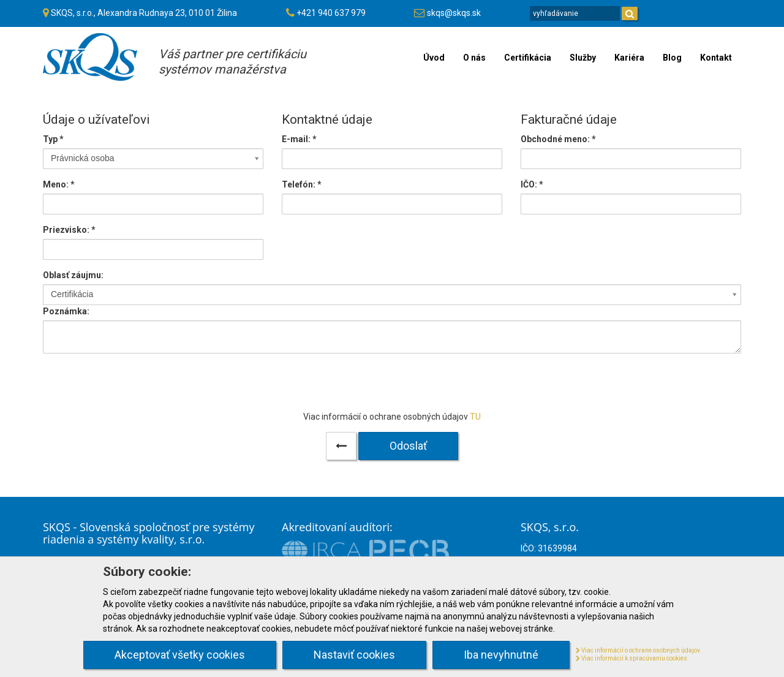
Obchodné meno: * (558, 139)
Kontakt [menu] (716, 58)
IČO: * (532, 184)
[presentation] (392, 387)
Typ (53, 139)
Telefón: (302, 184)
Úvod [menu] (434, 58)
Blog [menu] (672, 58)
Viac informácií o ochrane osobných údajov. (639, 650)
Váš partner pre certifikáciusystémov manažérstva (232, 62)
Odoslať (408, 446)
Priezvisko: (69, 230)
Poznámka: (66, 311)
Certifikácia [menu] (528, 58)
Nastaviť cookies (354, 655)
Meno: (59, 184)
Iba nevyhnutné (501, 655)
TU (475, 417)
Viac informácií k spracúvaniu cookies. (632, 658)
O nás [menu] (474, 58)
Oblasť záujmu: (73, 275)
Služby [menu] (583, 58)
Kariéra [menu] (629, 58)
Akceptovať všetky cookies (180, 655)
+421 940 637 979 (331, 13)
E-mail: (299, 139)
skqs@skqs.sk (454, 13)
